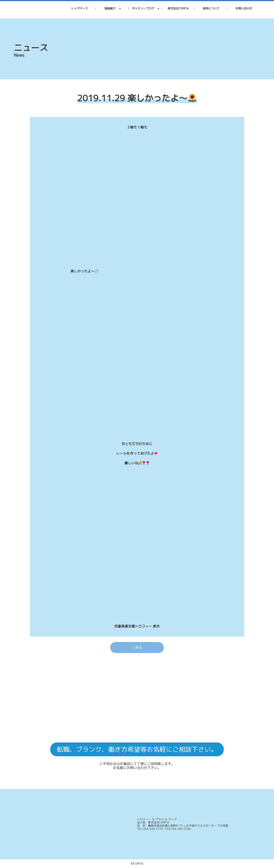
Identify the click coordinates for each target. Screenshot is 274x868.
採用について (211, 8)
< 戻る (137, 647)
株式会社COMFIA (178, 8)
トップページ (79, 8)
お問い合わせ (244, 8)
